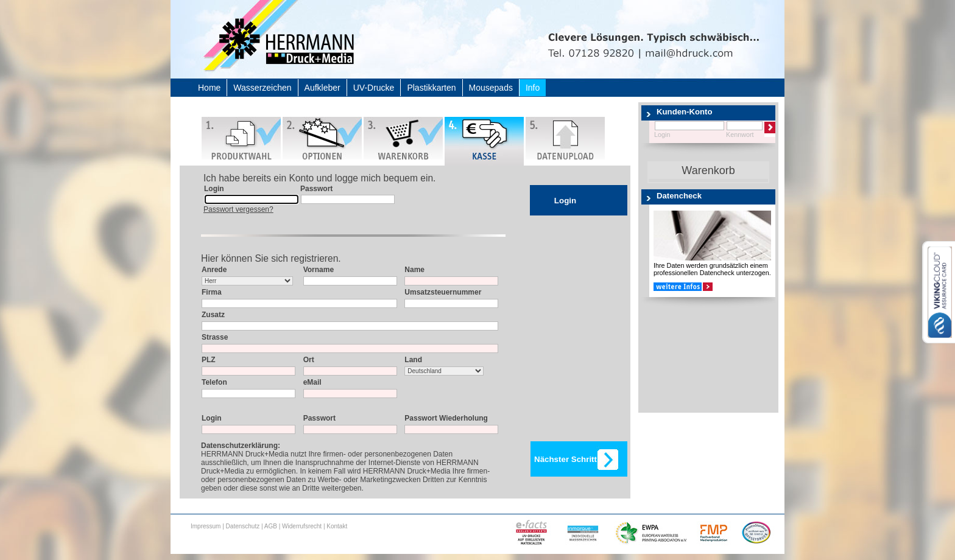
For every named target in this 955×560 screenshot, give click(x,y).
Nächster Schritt (566, 459)
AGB (271, 526)
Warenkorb (708, 170)
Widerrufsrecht (302, 526)
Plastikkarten (431, 88)
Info (533, 88)
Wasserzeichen (262, 88)
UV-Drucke (374, 88)
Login (565, 201)
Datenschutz (243, 526)
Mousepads (491, 88)
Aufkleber (322, 88)
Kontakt (337, 526)
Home (209, 88)
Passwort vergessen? (238, 209)
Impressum (206, 526)
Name (414, 270)
